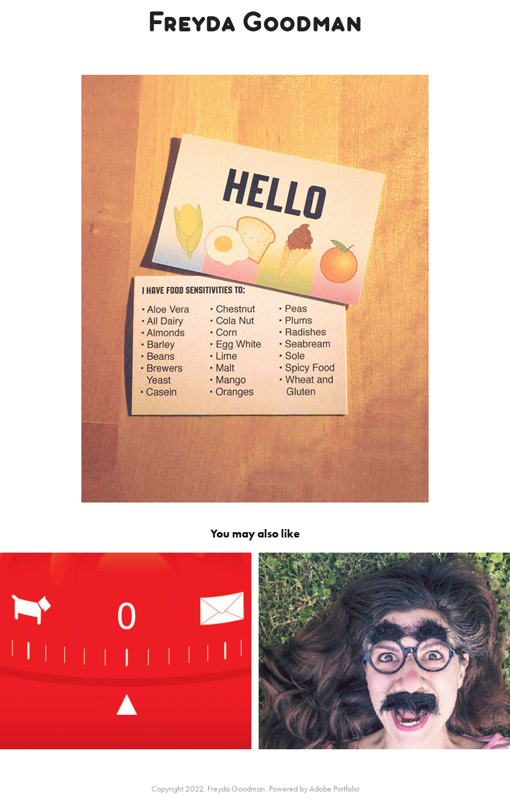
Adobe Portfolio (334, 789)
